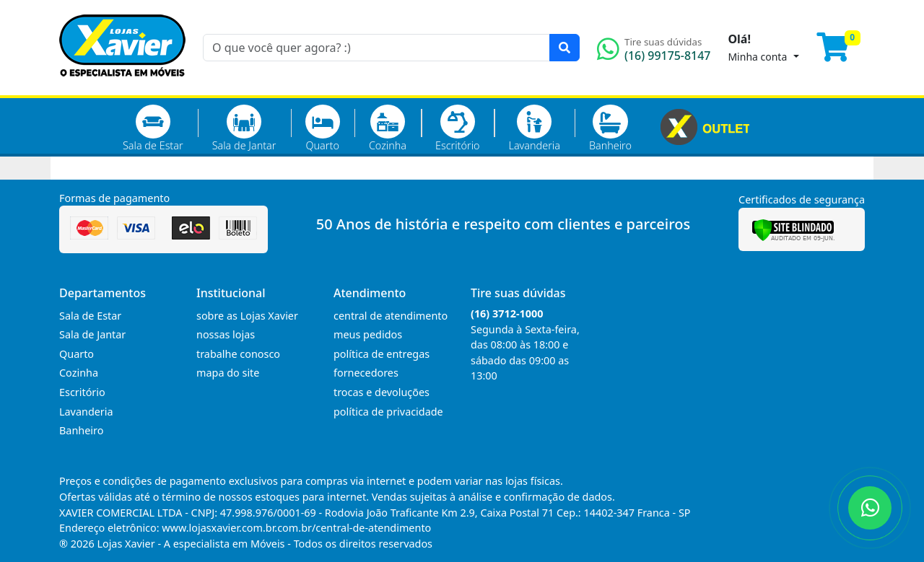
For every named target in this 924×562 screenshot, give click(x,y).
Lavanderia (534, 128)
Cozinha (388, 128)
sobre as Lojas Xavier (247, 316)
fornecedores (366, 373)
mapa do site (228, 373)
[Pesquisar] (565, 48)
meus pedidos (368, 334)
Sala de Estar (153, 128)
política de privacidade (388, 412)
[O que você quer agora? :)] (376, 48)
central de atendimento (391, 316)
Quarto (323, 128)
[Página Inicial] (122, 87)
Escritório (457, 128)
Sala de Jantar (244, 128)
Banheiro (610, 128)
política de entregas (382, 354)
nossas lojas (226, 334)
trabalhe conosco (238, 354)
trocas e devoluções (382, 392)
